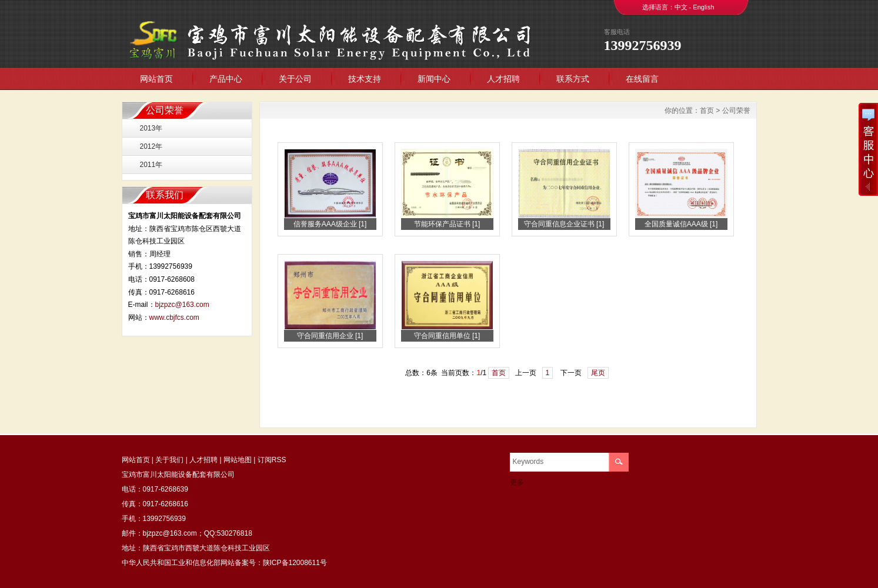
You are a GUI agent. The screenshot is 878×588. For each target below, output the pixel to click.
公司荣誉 (736, 111)
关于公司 (295, 79)
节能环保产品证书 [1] (447, 224)
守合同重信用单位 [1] (447, 336)
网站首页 (156, 79)
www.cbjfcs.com (174, 318)
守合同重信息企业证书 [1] (564, 224)
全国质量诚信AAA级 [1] (681, 224)
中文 (681, 7)
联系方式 (573, 79)
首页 (707, 111)
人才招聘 (503, 79)
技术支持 (365, 79)
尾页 (598, 373)
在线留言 (642, 79)
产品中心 (226, 79)
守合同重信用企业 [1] (330, 336)
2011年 (151, 165)
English (703, 7)
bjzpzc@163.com (182, 305)
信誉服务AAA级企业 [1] (330, 224)
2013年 (151, 128)
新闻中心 (434, 79)
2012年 (151, 146)
